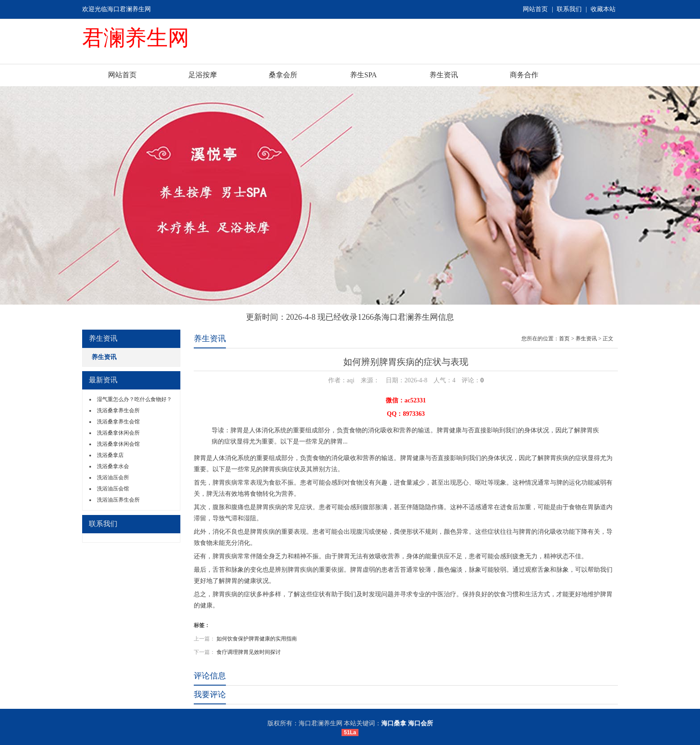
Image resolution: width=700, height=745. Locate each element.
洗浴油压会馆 (113, 489)
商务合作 (524, 75)
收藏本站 (603, 9)
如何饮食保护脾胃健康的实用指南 (257, 639)
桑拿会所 (283, 75)
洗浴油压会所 (113, 477)
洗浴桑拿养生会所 (118, 410)
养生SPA (363, 75)
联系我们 (569, 9)
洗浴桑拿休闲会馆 (118, 444)
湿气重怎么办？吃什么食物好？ (134, 399)
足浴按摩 (203, 75)
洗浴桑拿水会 (113, 466)
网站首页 (535, 9)
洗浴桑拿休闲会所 (118, 433)
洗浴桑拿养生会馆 (118, 422)
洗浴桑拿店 (110, 455)
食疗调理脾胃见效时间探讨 (249, 652)
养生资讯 (444, 75)
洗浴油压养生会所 (118, 500)
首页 (564, 339)
